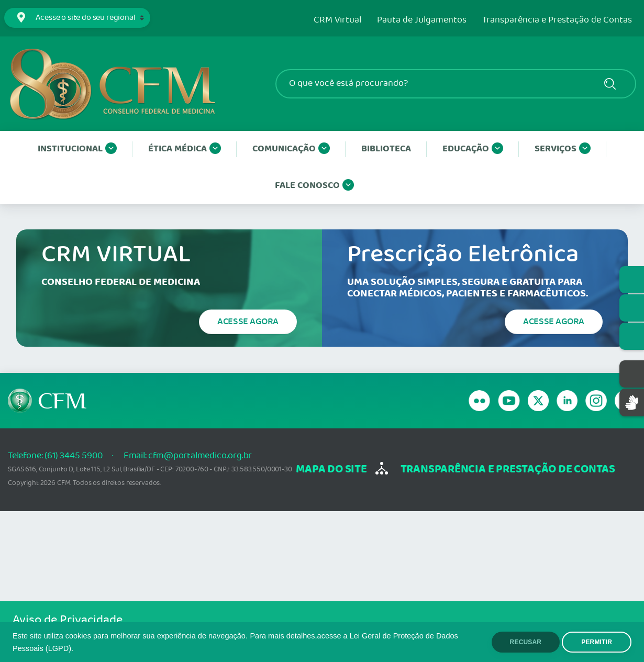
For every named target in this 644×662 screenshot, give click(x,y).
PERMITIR (597, 642)
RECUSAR (526, 642)
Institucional (77, 149)
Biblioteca (386, 149)
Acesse (248, 322)
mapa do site (331, 470)
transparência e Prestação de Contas (508, 470)
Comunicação (291, 149)
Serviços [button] (563, 149)
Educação (473, 149)
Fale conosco (314, 186)
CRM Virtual (337, 20)
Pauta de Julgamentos (422, 20)
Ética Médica (185, 149)
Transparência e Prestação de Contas (557, 20)
